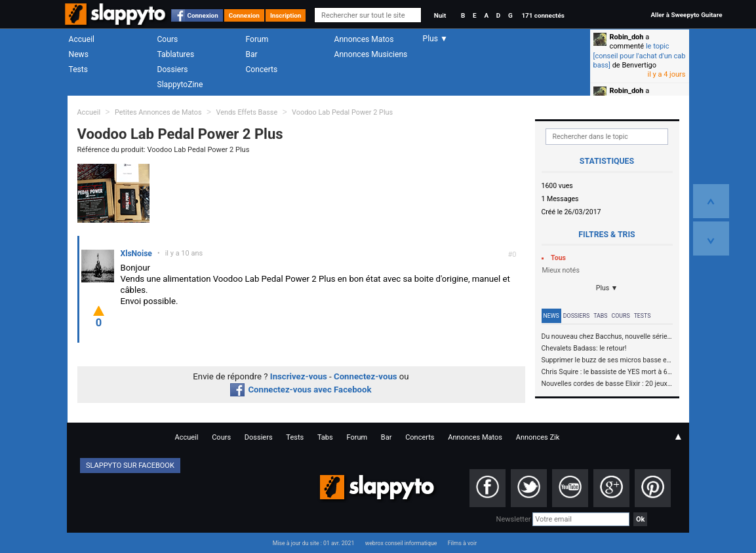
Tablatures (176, 54)
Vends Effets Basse (247, 112)
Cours (168, 39)
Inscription (286, 15)
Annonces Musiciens (371, 54)
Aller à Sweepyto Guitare (686, 15)
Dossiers (173, 69)
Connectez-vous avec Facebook (301, 390)
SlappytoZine (180, 85)
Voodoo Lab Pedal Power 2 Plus (342, 112)
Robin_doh (627, 37)
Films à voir (462, 543)
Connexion (203, 15)
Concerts (262, 69)
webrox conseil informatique (401, 543)
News (79, 54)
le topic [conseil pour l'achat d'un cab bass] (640, 56)
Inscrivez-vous (299, 376)
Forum (257, 39)
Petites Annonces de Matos (158, 112)
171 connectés (543, 15)
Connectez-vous (366, 376)
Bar (252, 54)
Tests (78, 69)
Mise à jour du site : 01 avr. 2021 (313, 543)
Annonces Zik (538, 437)
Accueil (82, 39)
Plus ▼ (607, 288)
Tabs (600, 316)
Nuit (440, 15)
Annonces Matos (364, 39)
